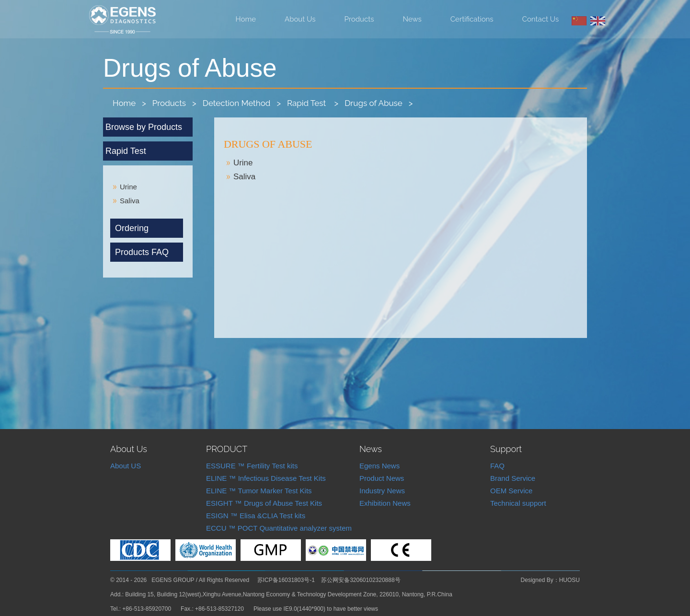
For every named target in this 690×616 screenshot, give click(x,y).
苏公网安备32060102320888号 (361, 580)
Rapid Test (308, 103)
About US (126, 466)
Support (506, 449)
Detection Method (237, 103)
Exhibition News (385, 503)
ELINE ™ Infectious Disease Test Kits (266, 478)
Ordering (132, 228)
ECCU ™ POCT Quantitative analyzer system (279, 528)
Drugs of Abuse (374, 103)
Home (246, 19)
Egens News (379, 466)
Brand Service (513, 478)
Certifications (472, 19)
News (412, 19)
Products (359, 19)
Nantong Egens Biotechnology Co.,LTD (122, 20)
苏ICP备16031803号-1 (286, 580)
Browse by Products (144, 127)
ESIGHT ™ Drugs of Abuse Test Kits (264, 503)
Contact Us (541, 19)
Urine (243, 163)
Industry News (382, 491)
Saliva (244, 177)
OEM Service (511, 491)
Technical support (518, 503)
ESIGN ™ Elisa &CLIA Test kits (256, 516)
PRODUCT (227, 449)
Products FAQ (142, 252)
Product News (382, 478)
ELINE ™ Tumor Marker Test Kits (259, 491)
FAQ (497, 466)
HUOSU (569, 580)
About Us (300, 19)
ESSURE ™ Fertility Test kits (252, 466)
